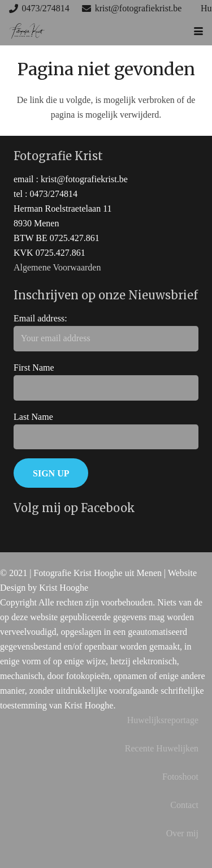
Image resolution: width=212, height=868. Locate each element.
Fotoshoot (180, 777)
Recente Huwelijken (162, 748)
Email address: (40, 318)
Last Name (33, 417)
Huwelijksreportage (163, 720)
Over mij (182, 833)
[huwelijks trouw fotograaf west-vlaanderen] (27, 31)
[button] (198, 31)
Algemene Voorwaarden (57, 267)
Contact (184, 805)
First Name (34, 368)
